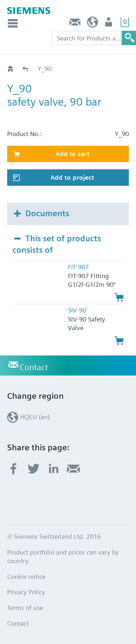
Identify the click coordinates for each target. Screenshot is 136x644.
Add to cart (72, 154)
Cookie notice (26, 577)
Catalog (26, 69)
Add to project (72, 177)
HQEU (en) (93, 24)
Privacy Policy (26, 592)
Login (109, 24)
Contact (75, 24)
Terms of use (25, 608)
